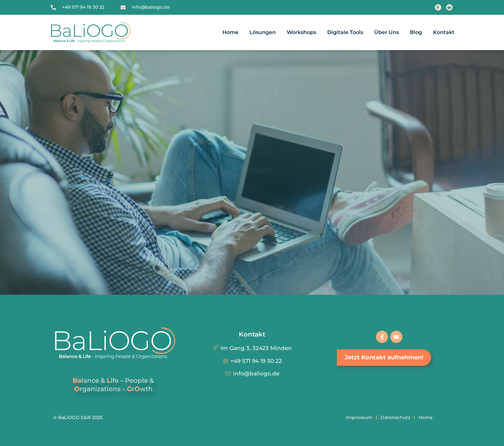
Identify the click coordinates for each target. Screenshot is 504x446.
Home (230, 32)
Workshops (301, 32)
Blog (416, 32)
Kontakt (444, 32)
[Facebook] (438, 7)
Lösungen (263, 32)
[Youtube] (449, 7)
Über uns (387, 32)
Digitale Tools (345, 32)
